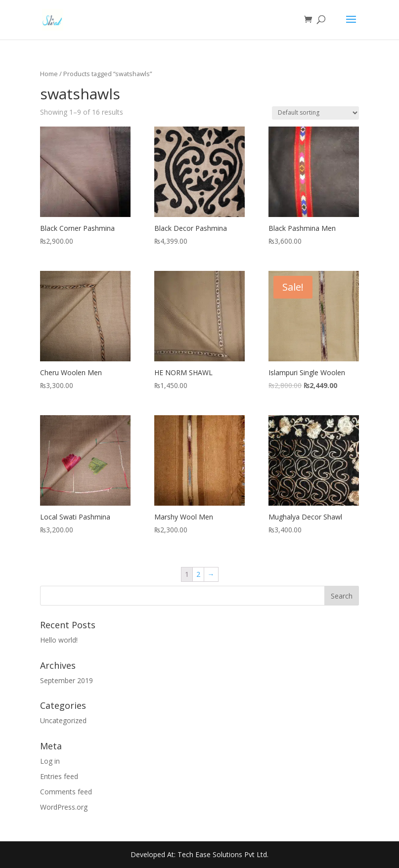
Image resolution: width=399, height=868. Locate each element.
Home (49, 74)
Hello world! (59, 640)
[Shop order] (315, 113)
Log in (50, 761)
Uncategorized (63, 720)
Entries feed (59, 776)
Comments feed (66, 792)
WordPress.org (64, 807)
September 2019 (66, 680)
